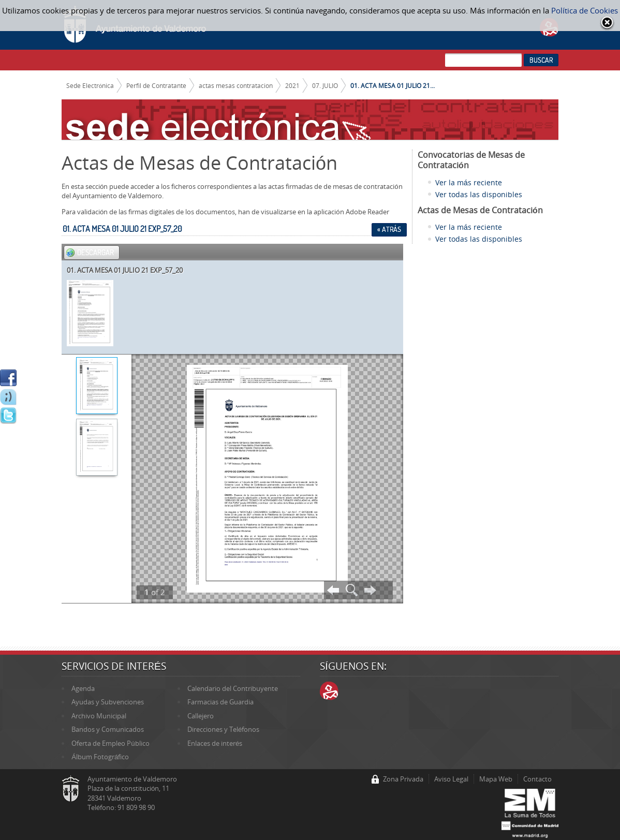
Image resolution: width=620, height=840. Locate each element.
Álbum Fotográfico (100, 757)
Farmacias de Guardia (220, 702)
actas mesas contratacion (236, 85)
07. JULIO (325, 85)
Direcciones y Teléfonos (223, 729)
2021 (292, 85)
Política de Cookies (585, 10)
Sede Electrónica (90, 85)
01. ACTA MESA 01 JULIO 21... (393, 85)
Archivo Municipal (99, 716)
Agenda (83, 688)
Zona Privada (403, 779)
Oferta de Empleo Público (110, 743)
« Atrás (389, 229)
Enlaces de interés (215, 743)
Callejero (201, 716)
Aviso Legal (451, 779)
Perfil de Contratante (156, 85)
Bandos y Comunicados (108, 729)
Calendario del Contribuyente (233, 688)
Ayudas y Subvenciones (108, 702)
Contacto (537, 779)
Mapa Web (496, 779)
